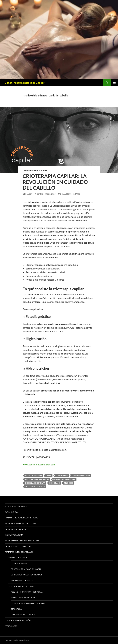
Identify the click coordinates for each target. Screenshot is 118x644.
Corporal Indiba (19, 563)
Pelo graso (55, 483)
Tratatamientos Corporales (19, 552)
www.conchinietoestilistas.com (39, 464)
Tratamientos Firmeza (19, 558)
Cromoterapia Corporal (23, 615)
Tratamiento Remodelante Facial (21, 518)
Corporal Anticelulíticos (21, 586)
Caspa (49, 476)
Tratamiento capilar (35, 487)
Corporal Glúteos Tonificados (26, 575)
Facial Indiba (11, 512)
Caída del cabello (33, 476)
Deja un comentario (70, 194)
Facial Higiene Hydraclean (18, 546)
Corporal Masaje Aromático (19, 620)
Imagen (29, 194)
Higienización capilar (35, 483)
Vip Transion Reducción (23, 598)
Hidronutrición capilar (64, 479)
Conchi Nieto (62, 476)
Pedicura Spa (11, 626)
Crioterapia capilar (81, 476)
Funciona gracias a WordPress (17, 640)
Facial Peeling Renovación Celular (22, 541)
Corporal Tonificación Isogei (26, 569)
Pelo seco (69, 483)
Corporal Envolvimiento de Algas (28, 603)
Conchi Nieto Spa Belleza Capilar (25, 83)
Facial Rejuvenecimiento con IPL (21, 523)
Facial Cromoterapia (15, 529)
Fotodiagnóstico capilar (37, 479)
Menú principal (114, 83)
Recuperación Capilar (16, 506)
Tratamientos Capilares (35, 171)
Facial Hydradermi (14, 535)
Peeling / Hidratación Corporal (27, 592)
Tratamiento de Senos (22, 580)
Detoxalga (16, 609)
